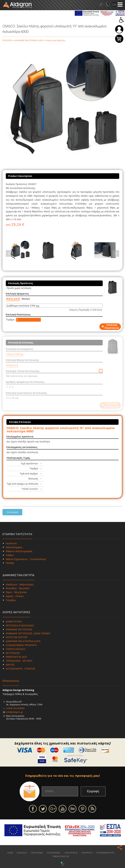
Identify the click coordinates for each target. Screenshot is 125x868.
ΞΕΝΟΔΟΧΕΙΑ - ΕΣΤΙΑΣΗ (19, 661)
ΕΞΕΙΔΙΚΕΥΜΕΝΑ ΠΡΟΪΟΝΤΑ (21, 645)
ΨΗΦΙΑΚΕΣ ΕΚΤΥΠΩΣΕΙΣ (19, 629)
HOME (10, 853)
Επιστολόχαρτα (14, 547)
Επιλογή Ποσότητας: (18, 315)
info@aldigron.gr (14, 712)
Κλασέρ (10, 563)
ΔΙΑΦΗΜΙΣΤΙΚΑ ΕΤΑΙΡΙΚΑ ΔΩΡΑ (29, 40)
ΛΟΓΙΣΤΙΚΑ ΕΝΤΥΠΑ (17, 637)
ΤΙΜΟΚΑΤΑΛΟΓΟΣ (61, 856)
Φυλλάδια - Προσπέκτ (18, 588)
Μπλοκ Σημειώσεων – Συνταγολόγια (26, 559)
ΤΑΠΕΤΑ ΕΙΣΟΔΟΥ (16, 649)
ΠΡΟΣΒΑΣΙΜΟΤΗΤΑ (105, 853)
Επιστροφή (12, 512)
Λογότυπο (11, 543)
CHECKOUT (22, 853)
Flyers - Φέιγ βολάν (16, 592)
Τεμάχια (10, 319)
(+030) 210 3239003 (15, 708)
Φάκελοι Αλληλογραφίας (19, 551)
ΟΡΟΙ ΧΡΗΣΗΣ (71, 853)
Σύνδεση (119, 29)
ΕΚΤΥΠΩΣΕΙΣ (13, 653)
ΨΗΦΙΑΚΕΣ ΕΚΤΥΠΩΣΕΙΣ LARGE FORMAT (28, 633)
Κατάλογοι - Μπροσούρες (20, 584)
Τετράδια (11, 600)
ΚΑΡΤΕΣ (10, 665)
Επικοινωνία (11, 681)
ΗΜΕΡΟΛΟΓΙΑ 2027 (16, 657)
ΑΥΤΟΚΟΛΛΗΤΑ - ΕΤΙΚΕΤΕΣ (20, 669)
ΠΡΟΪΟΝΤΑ (8, 40)
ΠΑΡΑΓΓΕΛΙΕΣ (37, 853)
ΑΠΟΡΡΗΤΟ (87, 853)
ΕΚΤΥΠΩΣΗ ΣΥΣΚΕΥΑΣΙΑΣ (20, 625)
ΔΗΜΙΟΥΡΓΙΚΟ (14, 622)
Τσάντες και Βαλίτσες (55, 40)
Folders (10, 555)
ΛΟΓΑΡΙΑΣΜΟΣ (54, 853)
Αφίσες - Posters (15, 596)
